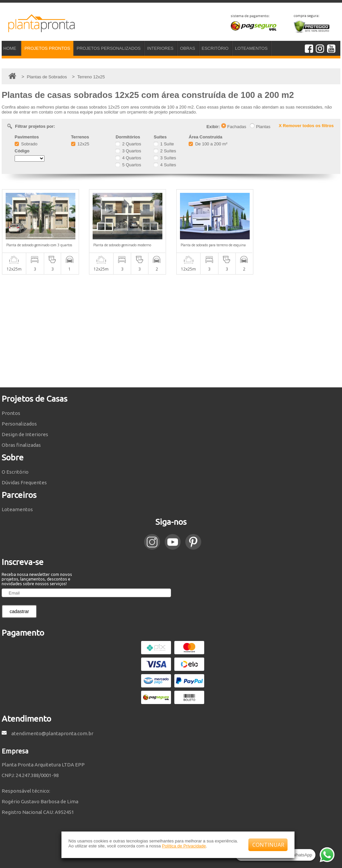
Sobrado (26, 144)
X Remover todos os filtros (306, 126)
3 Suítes (165, 158)
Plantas (260, 127)
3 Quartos (128, 151)
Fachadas (234, 127)
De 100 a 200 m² (208, 144)
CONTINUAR (268, 845)
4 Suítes (165, 165)
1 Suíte (164, 144)
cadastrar (19, 611)
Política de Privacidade (184, 846)
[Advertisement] (171, 331)
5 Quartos (128, 165)
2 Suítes (165, 151)
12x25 (80, 144)
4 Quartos (128, 158)
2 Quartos (128, 144)
